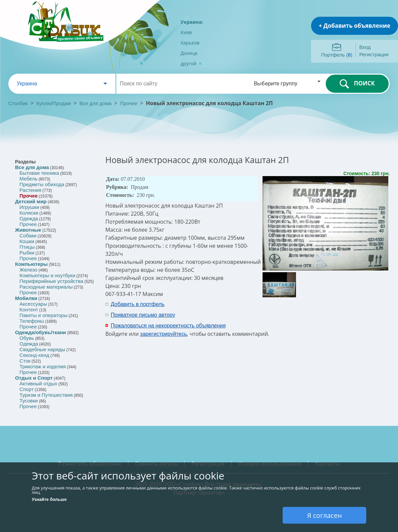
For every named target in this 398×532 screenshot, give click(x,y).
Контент (29, 310)
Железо (28, 270)
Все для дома (96, 103)
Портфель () (337, 55)
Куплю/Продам (54, 103)
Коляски (29, 213)
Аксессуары (33, 304)
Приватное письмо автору (143, 315)
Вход (365, 47)
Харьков (190, 43)
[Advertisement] (302, 309)
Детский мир (31, 201)
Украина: (192, 22)
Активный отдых (38, 384)
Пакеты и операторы (43, 315)
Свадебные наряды (42, 349)
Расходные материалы (46, 287)
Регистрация (374, 54)
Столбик (18, 103)
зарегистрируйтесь (164, 334)
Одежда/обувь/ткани (40, 332)
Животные (28, 230)
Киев (186, 32)
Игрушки (29, 207)
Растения (30, 190)
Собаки (28, 236)
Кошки (27, 241)
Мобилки (26, 298)
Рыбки (27, 253)
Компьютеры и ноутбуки (47, 275)
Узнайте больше (49, 499)
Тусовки (29, 401)
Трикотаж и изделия (42, 366)
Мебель (28, 179)
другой (191, 63)
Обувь (27, 338)
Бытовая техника (39, 173)
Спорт (26, 389)
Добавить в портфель (138, 304)
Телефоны (32, 321)
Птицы (27, 247)
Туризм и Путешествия (46, 395)
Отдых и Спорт (34, 378)
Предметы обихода (42, 184)
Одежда (29, 218)
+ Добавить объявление (355, 26)
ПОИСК (357, 84)
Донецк (189, 53)
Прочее (129, 103)
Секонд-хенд (34, 355)
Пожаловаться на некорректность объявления (168, 326)
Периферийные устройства (51, 281)
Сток (25, 361)
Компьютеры (31, 264)
